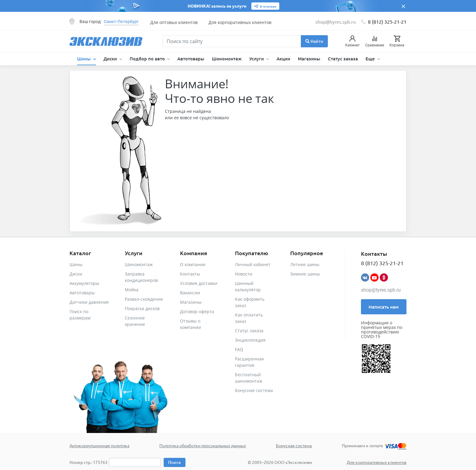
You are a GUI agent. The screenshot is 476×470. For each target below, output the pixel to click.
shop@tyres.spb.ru (381, 290)
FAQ (239, 349)
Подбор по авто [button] (148, 59)
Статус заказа (343, 59)
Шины (76, 264)
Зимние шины (305, 274)
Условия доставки (199, 283)
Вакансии (190, 293)
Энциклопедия (250, 340)
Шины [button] (85, 59)
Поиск (175, 462)
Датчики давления (89, 302)
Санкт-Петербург (121, 22)
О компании (193, 264)
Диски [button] (111, 59)
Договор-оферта (197, 311)
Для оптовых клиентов (174, 22)
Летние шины (305, 264)
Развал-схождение (144, 299)
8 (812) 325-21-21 (387, 22)
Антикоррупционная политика (99, 445)
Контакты (190, 274)
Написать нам (384, 307)
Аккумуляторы (84, 283)
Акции (283, 59)
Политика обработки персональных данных (203, 445)
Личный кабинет (253, 264)
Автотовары (191, 59)
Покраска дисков (142, 308)
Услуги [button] (257, 59)
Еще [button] (371, 59)
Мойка (132, 290)
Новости (244, 274)
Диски (76, 274)
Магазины (309, 59)
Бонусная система (254, 390)
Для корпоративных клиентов (240, 22)
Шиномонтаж (227, 59)
